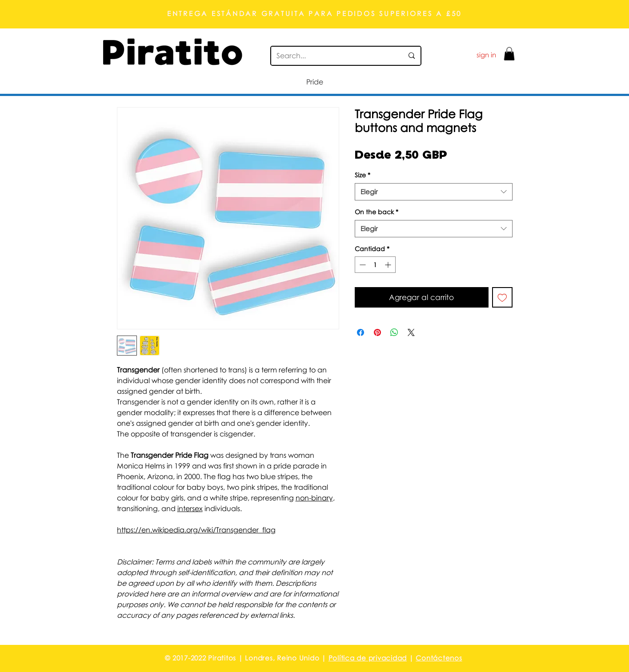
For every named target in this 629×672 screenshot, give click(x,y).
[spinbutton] (375, 265)
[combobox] (434, 192)
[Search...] (333, 56)
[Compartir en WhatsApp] (394, 332)
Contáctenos (439, 658)
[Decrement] (362, 265)
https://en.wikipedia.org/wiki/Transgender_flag (196, 530)
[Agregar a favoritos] (502, 297)
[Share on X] (411, 332)
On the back (377, 212)
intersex (190, 508)
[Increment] (389, 265)
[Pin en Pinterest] (377, 332)
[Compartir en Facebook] (361, 332)
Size (363, 175)
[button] (509, 54)
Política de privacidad (368, 658)
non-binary (314, 498)
